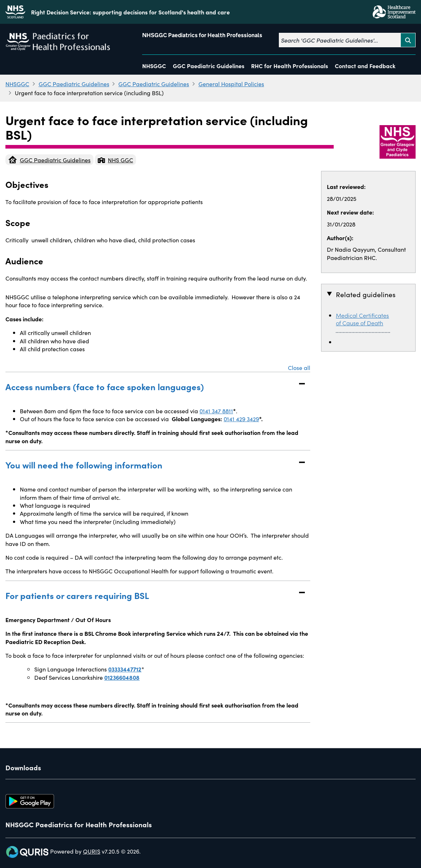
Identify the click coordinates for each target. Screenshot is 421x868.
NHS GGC (115, 160)
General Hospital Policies (231, 84)
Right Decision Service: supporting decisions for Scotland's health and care (130, 12)
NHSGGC (154, 66)
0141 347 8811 (216, 411)
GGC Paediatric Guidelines (209, 66)
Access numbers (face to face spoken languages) (151, 386)
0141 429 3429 (241, 419)
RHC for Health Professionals (290, 66)
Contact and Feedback (365, 66)
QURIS (92, 851)
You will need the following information (151, 465)
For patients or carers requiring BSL (151, 595)
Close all (299, 367)
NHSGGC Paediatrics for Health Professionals (202, 35)
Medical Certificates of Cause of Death (362, 319)
